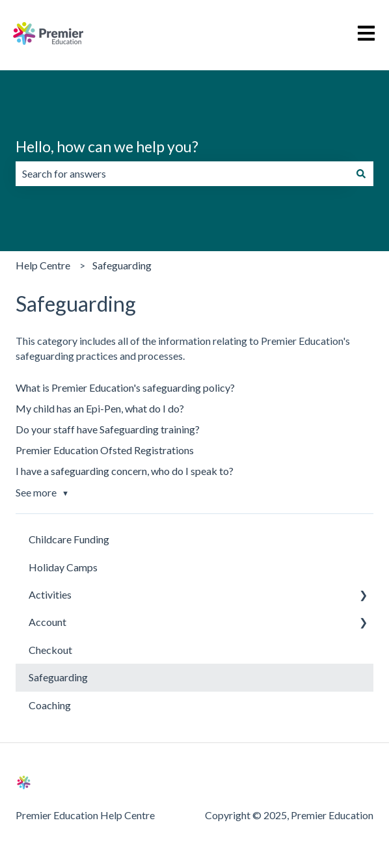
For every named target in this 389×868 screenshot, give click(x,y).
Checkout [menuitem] (50, 650)
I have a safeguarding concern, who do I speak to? (125, 471)
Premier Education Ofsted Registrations (105, 450)
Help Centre (43, 265)
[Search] (361, 174)
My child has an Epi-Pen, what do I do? (100, 408)
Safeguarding (122, 265)
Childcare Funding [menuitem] (69, 539)
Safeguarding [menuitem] (58, 677)
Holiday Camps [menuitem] (63, 567)
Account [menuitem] (47, 622)
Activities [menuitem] (50, 594)
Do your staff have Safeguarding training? (108, 429)
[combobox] (182, 174)
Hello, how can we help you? (107, 146)
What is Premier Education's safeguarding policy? (125, 387)
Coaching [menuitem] (50, 705)
